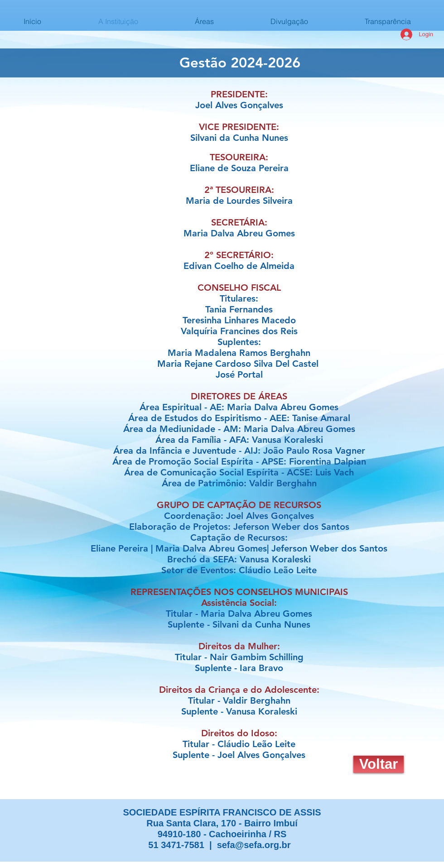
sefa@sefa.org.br (254, 845)
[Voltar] (379, 764)
